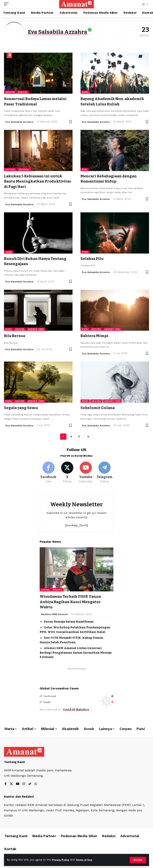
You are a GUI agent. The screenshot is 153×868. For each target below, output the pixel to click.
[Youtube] (86, 473)
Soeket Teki (36, 328)
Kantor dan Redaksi (19, 797)
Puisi (85, 251)
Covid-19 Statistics (76, 710)
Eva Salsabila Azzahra (20, 121)
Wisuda (57, 590)
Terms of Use (86, 860)
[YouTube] (18, 785)
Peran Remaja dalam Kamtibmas (69, 622)
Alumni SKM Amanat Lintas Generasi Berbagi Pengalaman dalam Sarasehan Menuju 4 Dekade (76, 653)
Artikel (10, 169)
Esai (85, 169)
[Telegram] (104, 473)
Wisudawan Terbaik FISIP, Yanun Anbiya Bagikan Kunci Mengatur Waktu (73, 602)
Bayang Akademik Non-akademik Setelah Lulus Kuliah (114, 101)
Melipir (10, 92)
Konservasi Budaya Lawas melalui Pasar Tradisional (38, 101)
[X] (67, 473)
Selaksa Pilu (93, 258)
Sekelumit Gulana (98, 407)
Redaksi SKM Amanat (55, 615)
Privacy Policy (61, 860)
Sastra (23, 92)
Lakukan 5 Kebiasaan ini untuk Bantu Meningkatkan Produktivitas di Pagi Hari (35, 181)
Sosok (45, 590)
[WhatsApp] (37, 785)
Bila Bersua (15, 335)
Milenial (24, 169)
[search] (135, 4)
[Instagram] (24, 785)
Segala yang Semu (22, 407)
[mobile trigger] (7, 4)
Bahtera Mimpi (95, 335)
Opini (85, 92)
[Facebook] (49, 473)
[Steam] (30, 785)
